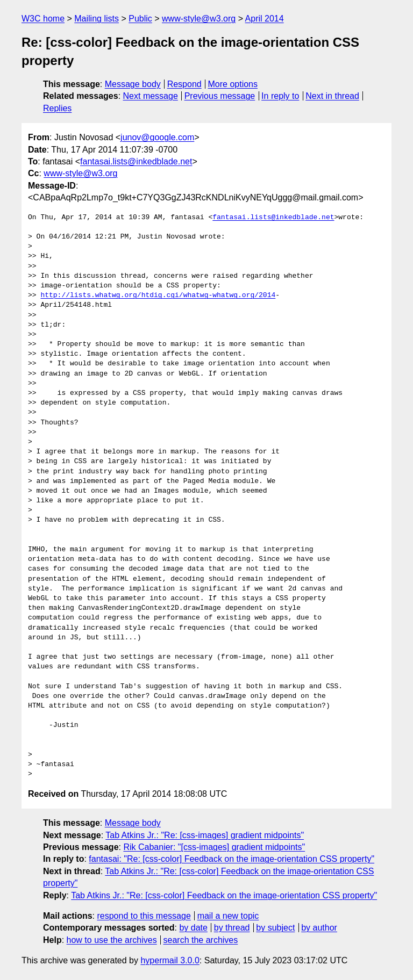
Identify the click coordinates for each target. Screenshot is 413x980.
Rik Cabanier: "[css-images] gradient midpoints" (214, 847)
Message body (133, 84)
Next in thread (332, 96)
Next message (151, 96)
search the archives (201, 940)
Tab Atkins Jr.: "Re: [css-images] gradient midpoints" (205, 835)
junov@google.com (157, 137)
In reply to (280, 96)
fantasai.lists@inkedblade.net (136, 161)
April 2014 (265, 19)
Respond (184, 84)
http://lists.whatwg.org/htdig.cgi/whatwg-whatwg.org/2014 (158, 296)
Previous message (220, 96)
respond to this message (144, 916)
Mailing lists (97, 19)
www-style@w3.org (199, 19)
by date (193, 928)
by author (319, 928)
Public (140, 19)
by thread (232, 928)
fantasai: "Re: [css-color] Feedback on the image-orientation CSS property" (232, 859)
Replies (57, 108)
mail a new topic (228, 916)
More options (233, 84)
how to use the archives (112, 940)
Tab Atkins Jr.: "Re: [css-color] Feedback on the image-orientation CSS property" (224, 895)
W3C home (43, 19)
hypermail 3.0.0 (170, 960)
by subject (275, 928)
